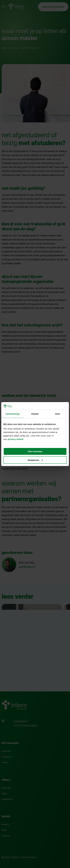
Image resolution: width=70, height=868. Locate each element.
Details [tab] (35, 414)
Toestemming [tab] (12, 414)
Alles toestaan (35, 451)
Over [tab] (58, 414)
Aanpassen (35, 460)
